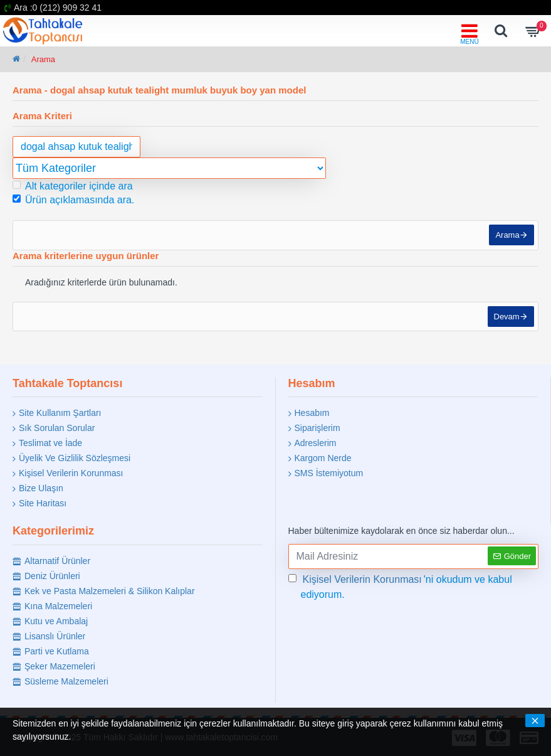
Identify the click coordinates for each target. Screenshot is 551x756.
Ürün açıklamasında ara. (73, 200)
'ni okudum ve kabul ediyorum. (400, 586)
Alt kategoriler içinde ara (73, 186)
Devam (504, 323)
